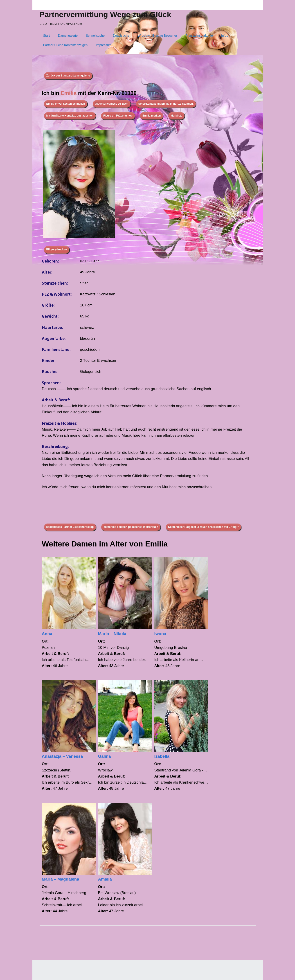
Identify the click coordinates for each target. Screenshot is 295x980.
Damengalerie (68, 36)
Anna (47, 634)
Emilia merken (152, 116)
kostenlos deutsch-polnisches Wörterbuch (131, 527)
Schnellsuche (95, 36)
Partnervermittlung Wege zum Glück (105, 14)
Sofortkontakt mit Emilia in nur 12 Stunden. (166, 104)
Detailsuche (121, 36)
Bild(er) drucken (57, 249)
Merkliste (176, 116)
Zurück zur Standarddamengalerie (68, 76)
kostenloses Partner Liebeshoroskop (70, 527)
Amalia (105, 879)
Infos (225, 36)
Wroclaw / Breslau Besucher (158, 36)
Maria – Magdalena (61, 879)
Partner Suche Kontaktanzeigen (65, 45)
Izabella (162, 756)
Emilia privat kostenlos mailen (66, 104)
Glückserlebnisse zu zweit (112, 104)
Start (47, 36)
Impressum (104, 45)
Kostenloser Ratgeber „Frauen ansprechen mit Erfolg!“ (203, 527)
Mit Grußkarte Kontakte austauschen (70, 116)
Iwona (160, 634)
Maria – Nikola (112, 634)
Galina (105, 756)
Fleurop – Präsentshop (118, 116)
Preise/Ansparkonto (199, 36)
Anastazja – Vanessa (62, 756)
